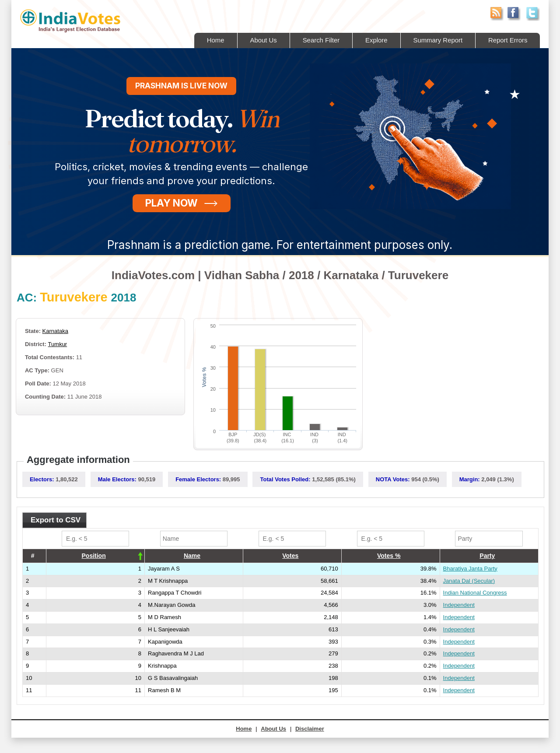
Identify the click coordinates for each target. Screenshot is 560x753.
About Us (262, 40)
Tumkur (58, 344)
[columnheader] (96, 556)
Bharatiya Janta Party (470, 569)
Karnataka (55, 331)
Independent (459, 605)
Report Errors (507, 40)
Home (214, 40)
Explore (376, 40)
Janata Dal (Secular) (469, 581)
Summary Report (437, 40)
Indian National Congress (475, 593)
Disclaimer (310, 729)
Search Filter (320, 40)
